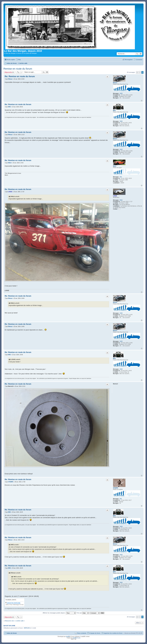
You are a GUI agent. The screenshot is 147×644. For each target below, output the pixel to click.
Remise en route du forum (18, 69)
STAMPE (116, 488)
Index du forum (12, 633)
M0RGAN (27, 628)
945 (121, 499)
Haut (142, 101)
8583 (121, 200)
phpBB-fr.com (77, 638)
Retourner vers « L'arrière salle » (15, 621)
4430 (121, 93)
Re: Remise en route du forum (20, 76)
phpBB (68, 637)
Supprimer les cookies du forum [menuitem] (113, 633)
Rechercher (137, 54)
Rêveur (115, 83)
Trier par (83, 613)
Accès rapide (11, 60)
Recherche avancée (141, 54)
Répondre (8, 72)
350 (121, 177)
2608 (121, 121)
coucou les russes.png (13, 603)
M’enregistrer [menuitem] (129, 60)
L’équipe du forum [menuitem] (95, 633)
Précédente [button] (137, 72)
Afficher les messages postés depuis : (59, 613)
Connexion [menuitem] (139, 60)
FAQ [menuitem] (19, 60)
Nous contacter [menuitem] (82, 633)
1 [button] (140, 72)
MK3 (114, 111)
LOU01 (115, 196)
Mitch (115, 166)
